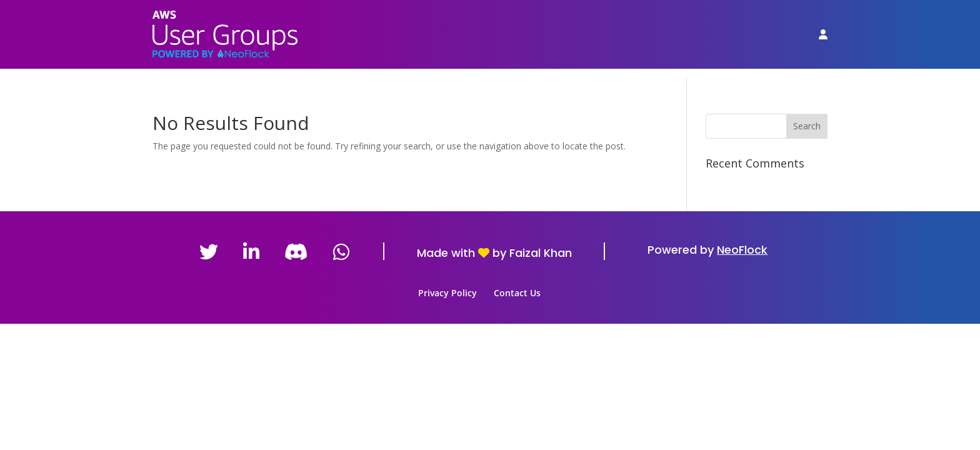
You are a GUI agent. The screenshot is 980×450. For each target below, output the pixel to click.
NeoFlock (742, 250)
